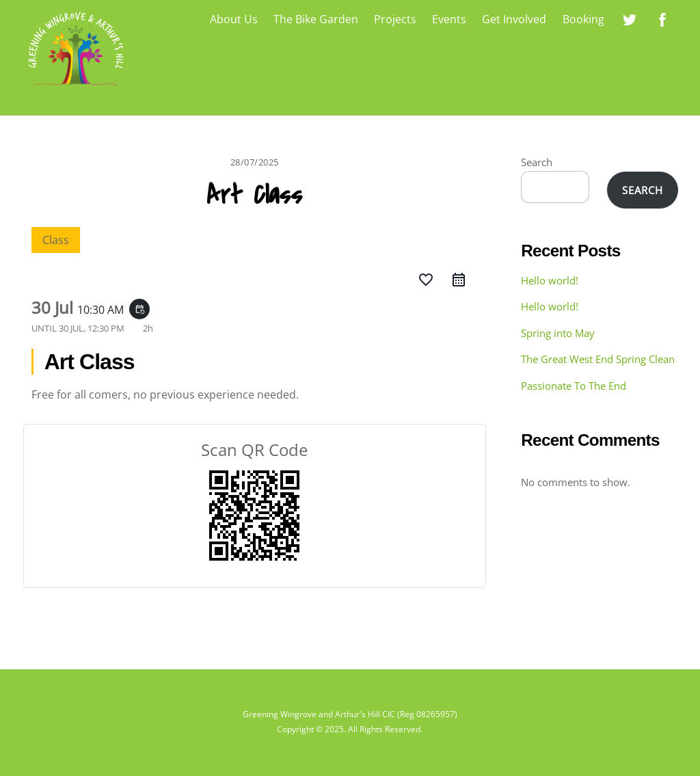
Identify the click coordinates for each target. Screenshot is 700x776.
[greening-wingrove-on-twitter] (630, 18)
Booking (583, 19)
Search (537, 162)
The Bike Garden (316, 19)
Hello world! (550, 280)
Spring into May (558, 333)
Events (449, 19)
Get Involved (514, 19)
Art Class (254, 196)
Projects (395, 19)
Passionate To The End (574, 386)
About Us (234, 19)
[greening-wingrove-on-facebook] (662, 18)
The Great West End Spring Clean (598, 359)
